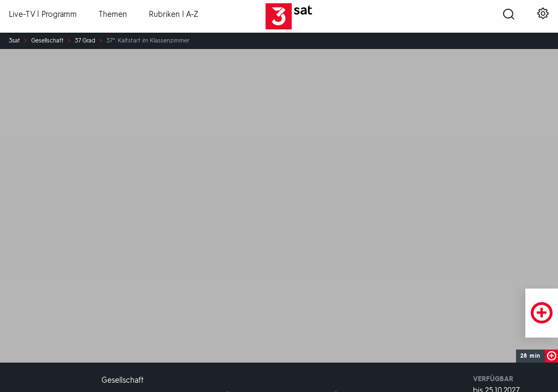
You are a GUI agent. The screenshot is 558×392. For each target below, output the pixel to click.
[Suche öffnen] (509, 17)
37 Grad (85, 41)
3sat (14, 41)
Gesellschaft (47, 41)
